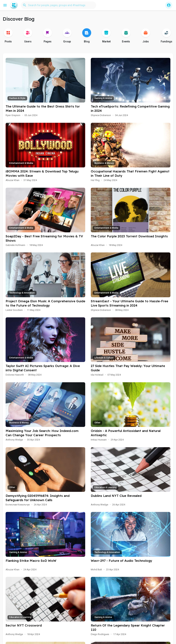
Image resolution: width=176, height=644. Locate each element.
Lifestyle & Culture (104, 358)
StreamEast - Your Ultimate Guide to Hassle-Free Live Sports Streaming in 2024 (129, 303)
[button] (59, 5)
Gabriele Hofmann (15, 245)
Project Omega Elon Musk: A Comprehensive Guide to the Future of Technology (45, 303)
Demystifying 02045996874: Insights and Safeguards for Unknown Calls (38, 498)
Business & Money (104, 163)
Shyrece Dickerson (101, 115)
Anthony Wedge (14, 440)
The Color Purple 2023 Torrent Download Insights (129, 236)
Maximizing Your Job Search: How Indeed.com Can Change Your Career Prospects (42, 433)
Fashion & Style (17, 98)
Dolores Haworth (15, 375)
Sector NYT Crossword (24, 625)
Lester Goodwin (14, 310)
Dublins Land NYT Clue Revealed (116, 496)
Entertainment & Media (21, 163)
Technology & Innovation (22, 293)
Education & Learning (106, 487)
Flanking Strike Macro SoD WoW (31, 561)
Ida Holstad (97, 375)
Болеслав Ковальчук (18, 505)
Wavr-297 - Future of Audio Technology (121, 561)
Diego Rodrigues (100, 634)
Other (97, 423)
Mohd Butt (96, 569)
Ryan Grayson (13, 115)
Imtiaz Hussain (99, 440)
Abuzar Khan (12, 180)
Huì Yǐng (95, 180)
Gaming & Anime (103, 98)
